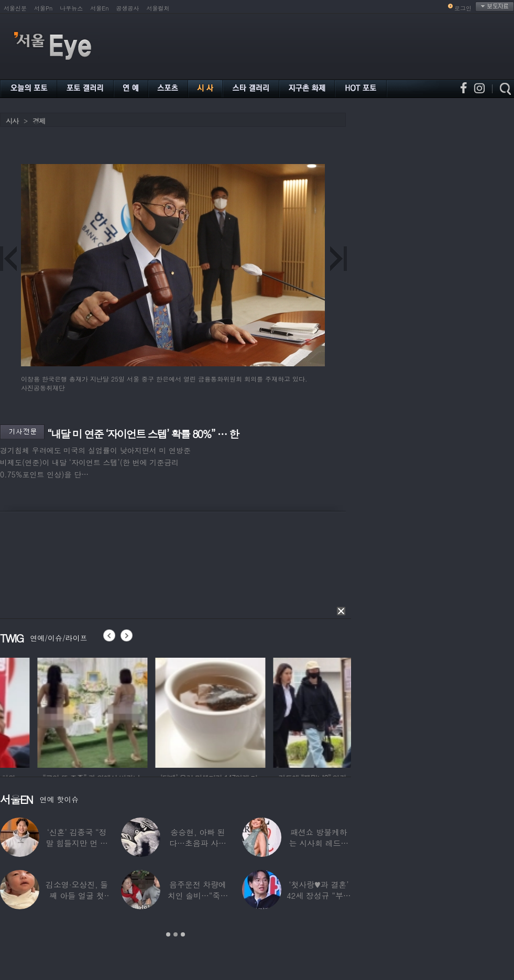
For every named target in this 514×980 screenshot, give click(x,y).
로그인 (463, 8)
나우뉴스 (71, 8)
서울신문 (15, 8)
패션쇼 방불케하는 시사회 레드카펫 (319, 843)
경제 (39, 121)
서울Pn (43, 8)
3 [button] (183, 934)
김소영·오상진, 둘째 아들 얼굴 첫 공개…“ (77, 895)
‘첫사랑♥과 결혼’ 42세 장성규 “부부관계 (319, 895)
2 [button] (176, 934)
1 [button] (168, 934)
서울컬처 (158, 8)
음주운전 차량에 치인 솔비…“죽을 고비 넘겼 (198, 895)
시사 (12, 121)
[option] (55, 711)
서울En (99, 8)
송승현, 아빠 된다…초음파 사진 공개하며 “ (198, 843)
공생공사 (128, 8)
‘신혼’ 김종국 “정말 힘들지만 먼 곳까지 (77, 843)
